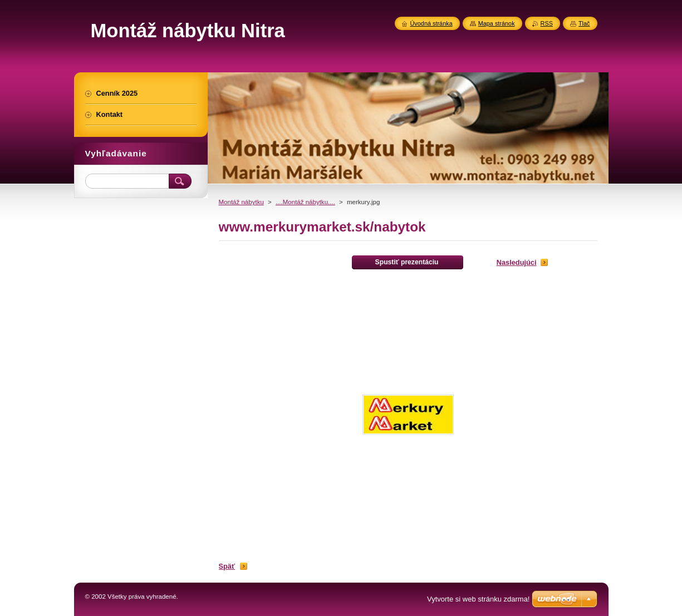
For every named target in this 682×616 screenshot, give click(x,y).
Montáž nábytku (241, 202)
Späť (227, 566)
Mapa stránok (497, 23)
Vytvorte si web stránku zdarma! (478, 599)
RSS (547, 23)
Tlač (584, 23)
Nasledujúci (517, 262)
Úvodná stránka (431, 23)
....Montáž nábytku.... (305, 202)
